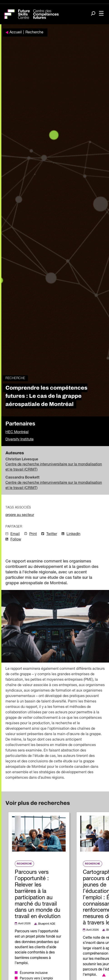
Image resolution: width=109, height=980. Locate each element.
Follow (16, 540)
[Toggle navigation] (101, 14)
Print (33, 534)
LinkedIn (73, 534)
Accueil (16, 32)
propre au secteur (20, 515)
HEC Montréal (17, 432)
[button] (103, 975)
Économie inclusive (34, 973)
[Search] (93, 14)
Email (15, 534)
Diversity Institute (20, 440)
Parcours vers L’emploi (36, 978)
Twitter (52, 534)
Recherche (34, 32)
